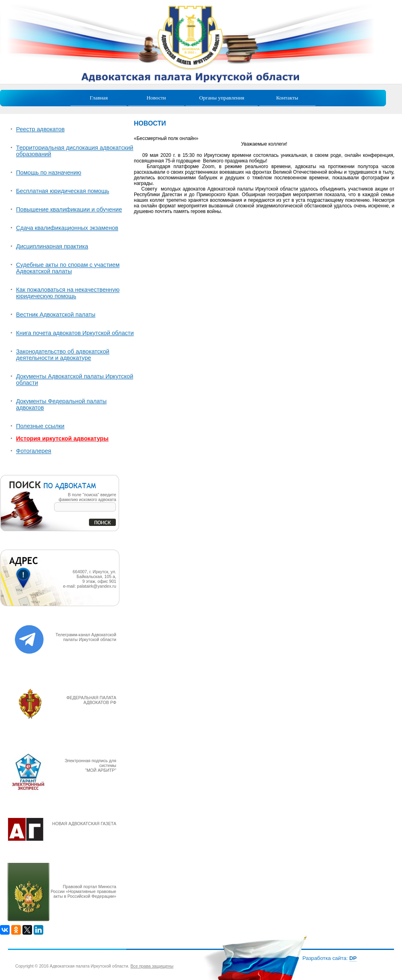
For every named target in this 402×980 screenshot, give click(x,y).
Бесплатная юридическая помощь (63, 191)
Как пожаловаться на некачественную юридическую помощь (68, 293)
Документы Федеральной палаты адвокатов (61, 404)
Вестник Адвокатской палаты (56, 314)
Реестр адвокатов (40, 129)
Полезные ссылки (40, 426)
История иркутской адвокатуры (62, 438)
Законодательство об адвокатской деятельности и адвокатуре (63, 355)
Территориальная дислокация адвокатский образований (75, 151)
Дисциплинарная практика (52, 246)
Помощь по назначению (49, 172)
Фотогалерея (34, 451)
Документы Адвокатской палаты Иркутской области (75, 379)
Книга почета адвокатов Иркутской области (75, 333)
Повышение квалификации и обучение (69, 209)
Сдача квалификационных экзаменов (67, 228)
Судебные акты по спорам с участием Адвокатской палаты (68, 268)
